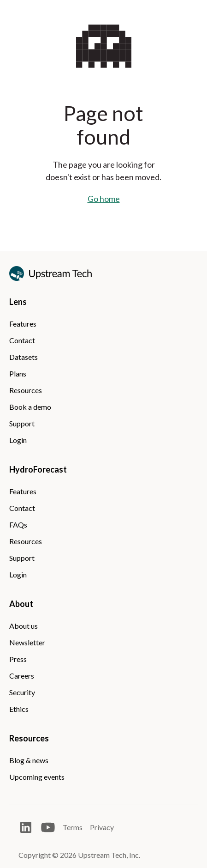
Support (22, 423)
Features (23, 324)
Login (18, 440)
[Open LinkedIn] (26, 827)
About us (24, 626)
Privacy (102, 827)
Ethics (19, 709)
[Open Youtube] (48, 827)
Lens (18, 302)
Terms (73, 827)
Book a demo (30, 407)
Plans (18, 373)
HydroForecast (38, 469)
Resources (26, 390)
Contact (22, 340)
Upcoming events (37, 777)
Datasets (24, 357)
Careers (22, 676)
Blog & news (29, 760)
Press (18, 659)
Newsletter (27, 642)
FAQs (18, 525)
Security (22, 692)
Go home (104, 199)
